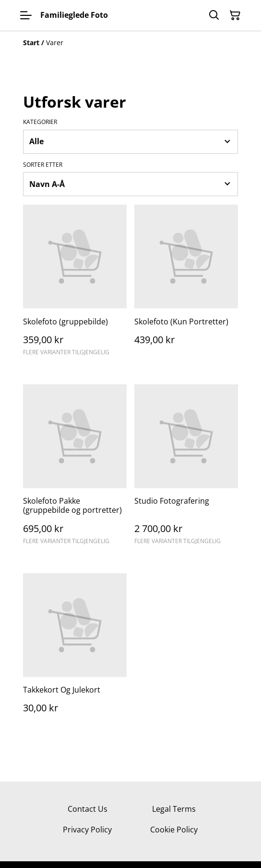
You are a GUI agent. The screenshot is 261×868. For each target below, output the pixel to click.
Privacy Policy (87, 830)
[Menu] (26, 15)
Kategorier (40, 122)
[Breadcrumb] (130, 43)
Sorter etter (43, 165)
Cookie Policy (174, 830)
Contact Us (88, 809)
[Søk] (214, 15)
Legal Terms (174, 809)
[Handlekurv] (235, 15)
